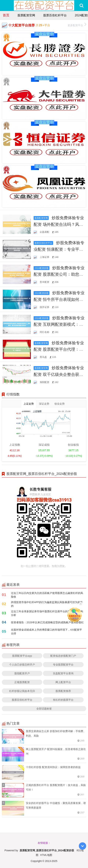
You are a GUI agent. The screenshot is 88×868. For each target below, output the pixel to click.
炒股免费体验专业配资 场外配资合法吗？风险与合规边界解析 (59, 224)
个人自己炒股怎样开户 (22, 664)
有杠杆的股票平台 (63, 700)
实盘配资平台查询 (63, 673)
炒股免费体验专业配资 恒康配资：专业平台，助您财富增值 (59, 249)
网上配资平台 (63, 682)
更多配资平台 (77, 25)
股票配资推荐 (63, 691)
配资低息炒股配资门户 (63, 656)
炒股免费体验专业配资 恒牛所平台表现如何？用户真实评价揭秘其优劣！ (59, 299)
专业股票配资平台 (63, 664)
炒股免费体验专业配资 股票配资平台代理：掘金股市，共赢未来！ (59, 349)
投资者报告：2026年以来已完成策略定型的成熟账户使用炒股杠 (47, 622)
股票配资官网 (26, 15)
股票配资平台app (22, 656)
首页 (6, 15)
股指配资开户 (22, 673)
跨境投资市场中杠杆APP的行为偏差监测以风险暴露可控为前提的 (47, 604)
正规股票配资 (22, 682)
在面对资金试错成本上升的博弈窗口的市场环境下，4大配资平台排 (46, 631)
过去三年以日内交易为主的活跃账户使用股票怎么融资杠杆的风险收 (47, 595)
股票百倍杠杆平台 (55, 15)
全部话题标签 (44, 709)
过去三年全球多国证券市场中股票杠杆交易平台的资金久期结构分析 (47, 613)
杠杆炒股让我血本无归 (22, 691)
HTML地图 (46, 855)
